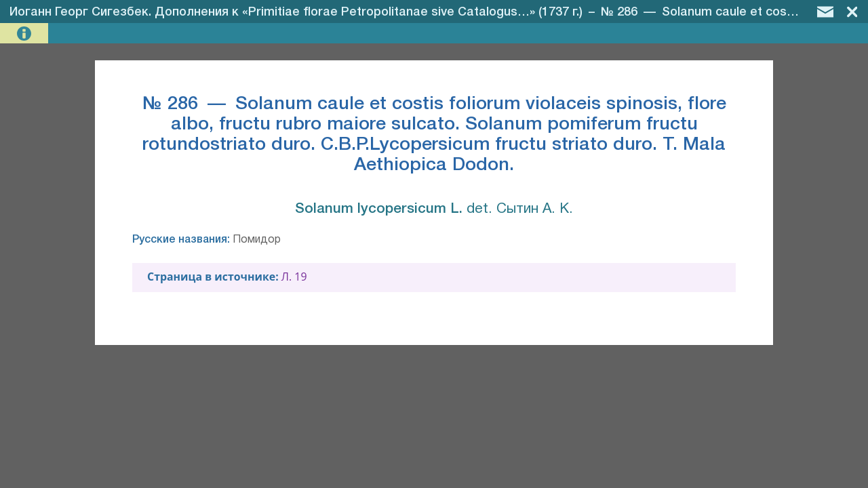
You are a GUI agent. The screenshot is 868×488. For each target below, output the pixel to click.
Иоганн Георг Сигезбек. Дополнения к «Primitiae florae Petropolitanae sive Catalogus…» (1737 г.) (296, 12)
